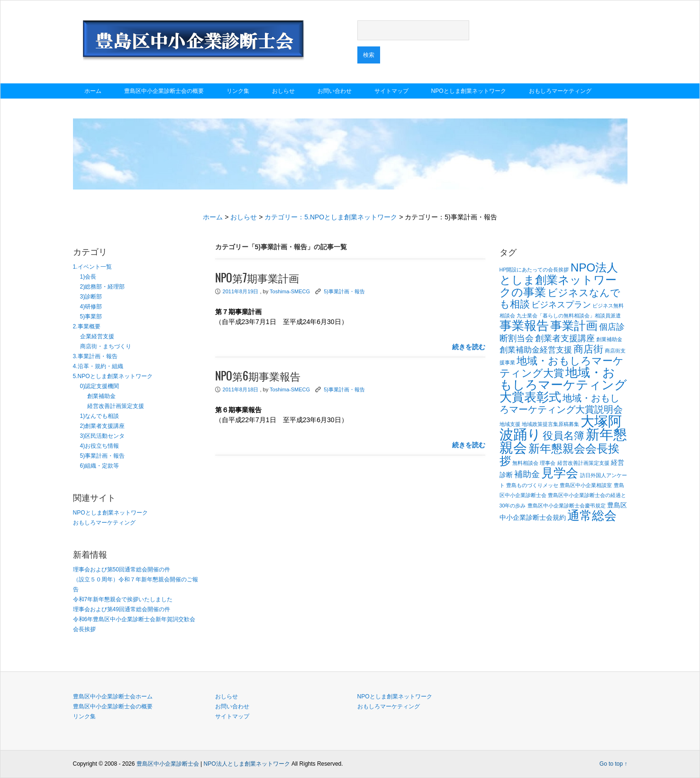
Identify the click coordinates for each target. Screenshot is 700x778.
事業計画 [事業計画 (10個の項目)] (574, 326)
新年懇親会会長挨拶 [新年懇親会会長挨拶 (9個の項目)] (559, 455)
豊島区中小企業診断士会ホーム (113, 697)
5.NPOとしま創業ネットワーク (113, 376)
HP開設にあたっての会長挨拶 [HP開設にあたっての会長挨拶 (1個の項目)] (534, 270)
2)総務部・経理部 (103, 287)
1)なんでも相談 (100, 416)
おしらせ (283, 91)
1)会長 (88, 277)
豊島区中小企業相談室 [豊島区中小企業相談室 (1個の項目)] (586, 485)
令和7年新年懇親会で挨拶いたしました (123, 599)
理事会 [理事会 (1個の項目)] (548, 463)
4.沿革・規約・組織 (98, 366)
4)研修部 (91, 307)
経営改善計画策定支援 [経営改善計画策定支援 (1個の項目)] (583, 463)
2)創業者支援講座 (103, 426)
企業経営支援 (97, 336)
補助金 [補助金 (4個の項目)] (527, 474)
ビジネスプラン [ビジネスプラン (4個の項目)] (561, 304)
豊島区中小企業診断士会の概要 (164, 91)
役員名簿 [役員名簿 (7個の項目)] (564, 436)
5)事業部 (91, 317)
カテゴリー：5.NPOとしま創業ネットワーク (331, 217)
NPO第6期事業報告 (258, 377)
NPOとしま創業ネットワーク (469, 91)
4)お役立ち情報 (100, 446)
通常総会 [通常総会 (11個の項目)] (592, 516)
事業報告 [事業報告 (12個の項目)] (524, 326)
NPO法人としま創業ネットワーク (247, 764)
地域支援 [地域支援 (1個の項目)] (510, 424)
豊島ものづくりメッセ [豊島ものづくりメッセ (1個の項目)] (532, 485)
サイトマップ (391, 91)
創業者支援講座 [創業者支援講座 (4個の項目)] (565, 338)
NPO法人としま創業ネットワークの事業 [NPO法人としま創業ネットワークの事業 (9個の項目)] (559, 280)
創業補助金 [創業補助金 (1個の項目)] (609, 339)
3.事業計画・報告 (95, 356)
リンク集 (238, 91)
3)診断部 (91, 297)
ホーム (93, 91)
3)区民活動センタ (103, 436)
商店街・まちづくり (106, 346)
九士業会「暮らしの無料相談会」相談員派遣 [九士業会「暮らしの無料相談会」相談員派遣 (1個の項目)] (569, 316)
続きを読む (469, 347)
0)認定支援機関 (100, 386)
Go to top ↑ (614, 764)
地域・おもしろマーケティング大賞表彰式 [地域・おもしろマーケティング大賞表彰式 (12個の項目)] (563, 385)
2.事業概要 (87, 326)
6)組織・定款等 (100, 466)
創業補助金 (101, 396)
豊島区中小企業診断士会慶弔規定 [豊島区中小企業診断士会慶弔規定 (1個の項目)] (567, 506)
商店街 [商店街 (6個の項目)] (588, 349)
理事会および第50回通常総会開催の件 (122, 570)
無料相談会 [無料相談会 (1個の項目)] (525, 463)
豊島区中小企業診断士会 (168, 764)
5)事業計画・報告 (103, 456)
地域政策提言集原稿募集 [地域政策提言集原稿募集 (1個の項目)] (550, 424)
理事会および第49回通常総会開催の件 (122, 609)
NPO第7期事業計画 (257, 279)
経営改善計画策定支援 (116, 406)
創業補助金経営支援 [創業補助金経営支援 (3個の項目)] (536, 350)
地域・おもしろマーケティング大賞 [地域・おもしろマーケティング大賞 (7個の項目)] (562, 367)
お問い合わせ (335, 91)
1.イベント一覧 (92, 267)
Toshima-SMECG (290, 291)
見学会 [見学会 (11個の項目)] (560, 473)
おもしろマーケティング (560, 91)
